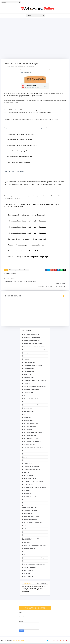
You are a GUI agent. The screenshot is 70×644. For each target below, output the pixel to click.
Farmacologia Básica (30, 436)
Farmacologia (28, 430)
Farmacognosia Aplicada (31, 424)
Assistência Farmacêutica (31, 335)
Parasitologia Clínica (30, 497)
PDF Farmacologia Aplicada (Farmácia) (35, 488)
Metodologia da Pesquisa (31, 467)
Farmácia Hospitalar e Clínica (32, 442)
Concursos (27, 384)
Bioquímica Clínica (29, 369)
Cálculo (26, 396)
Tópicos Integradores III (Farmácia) (34, 565)
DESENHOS (26, 403)
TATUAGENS (27, 543)
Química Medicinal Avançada (32, 526)
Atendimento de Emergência (32, 338)
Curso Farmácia (28, 393)
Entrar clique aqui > (40, 239)
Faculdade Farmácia (29, 421)
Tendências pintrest (30, 549)
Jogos (25, 458)
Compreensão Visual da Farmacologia (35, 381)
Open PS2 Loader (28, 476)
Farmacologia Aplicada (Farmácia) (34, 433)
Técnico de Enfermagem (30, 555)
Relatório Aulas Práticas (31, 533)
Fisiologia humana (29, 445)
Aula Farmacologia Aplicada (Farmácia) (35, 350)
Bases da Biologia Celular (31, 357)
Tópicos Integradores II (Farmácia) (34, 562)
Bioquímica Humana (29, 372)
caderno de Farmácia (30, 568)
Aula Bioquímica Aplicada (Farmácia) (34, 347)
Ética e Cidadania (28, 577)
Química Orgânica (29, 529)
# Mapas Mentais (24, 270)
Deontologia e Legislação (31, 406)
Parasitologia (28, 494)
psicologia (27, 574)
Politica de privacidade (28, 584)
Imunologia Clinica (29, 455)
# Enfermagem (13, 270)
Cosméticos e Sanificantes (31, 390)
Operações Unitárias (30, 479)
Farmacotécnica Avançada (31, 439)
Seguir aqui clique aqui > (41, 257)
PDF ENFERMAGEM (29, 67)
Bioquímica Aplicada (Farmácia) (33, 366)
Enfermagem (11, 67)
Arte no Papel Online (18, 641)
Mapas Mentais (19, 67)
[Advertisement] (35, 39)
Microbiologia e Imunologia (32, 470)
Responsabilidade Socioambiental (33, 536)
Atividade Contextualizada (32, 341)
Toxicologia (27, 552)
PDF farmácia (27, 491)
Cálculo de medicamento (31, 399)
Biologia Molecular (29, 363)
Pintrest (26, 504)
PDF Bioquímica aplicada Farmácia (33, 482)
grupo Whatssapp (29, 571)
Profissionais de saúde (30, 511)
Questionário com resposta (32, 517)
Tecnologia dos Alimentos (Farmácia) (35, 546)
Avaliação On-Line (29, 354)
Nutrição (26, 473)
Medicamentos (28, 464)
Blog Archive (42, 584)
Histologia (27, 451)
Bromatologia (28, 375)
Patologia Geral (28, 500)
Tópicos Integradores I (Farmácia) (34, 559)
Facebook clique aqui (38, 245)
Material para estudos (30, 461)
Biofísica (26, 360)
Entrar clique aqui (38, 215)
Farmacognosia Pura (30, 427)
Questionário (28, 514)
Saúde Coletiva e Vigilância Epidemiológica (31, 540)
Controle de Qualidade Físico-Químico (35, 387)
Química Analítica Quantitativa (33, 523)
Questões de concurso (30, 520)
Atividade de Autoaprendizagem (33, 344)
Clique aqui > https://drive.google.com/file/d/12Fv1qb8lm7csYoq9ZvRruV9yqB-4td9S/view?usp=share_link (32, 206)
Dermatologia (28, 409)
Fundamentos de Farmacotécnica (33, 448)
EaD (25, 415)
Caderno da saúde (29, 378)
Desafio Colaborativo (30, 412)
